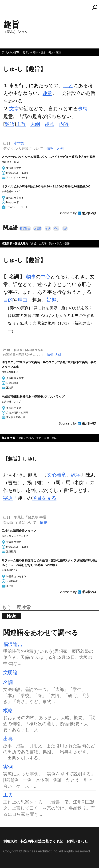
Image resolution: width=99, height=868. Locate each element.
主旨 (21, 124)
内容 (64, 124)
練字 (76, 475)
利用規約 (10, 841)
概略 (56, 228)
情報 (50, 149)
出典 (65, 228)
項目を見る (44, 498)
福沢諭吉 (25, 228)
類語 (10, 124)
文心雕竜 (57, 475)
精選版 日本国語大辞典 (15, 244)
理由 (23, 300)
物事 (31, 277)
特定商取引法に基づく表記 (42, 841)
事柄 (83, 109)
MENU (8, 9)
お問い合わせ (77, 841)
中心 (46, 277)
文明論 (38, 228)
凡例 (60, 149)
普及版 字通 (8, 438)
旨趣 (51, 300)
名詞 (48, 228)
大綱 (35, 124)
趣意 (47, 93)
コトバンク (51, 7)
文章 (14, 109)
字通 (8, 498)
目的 (8, 300)
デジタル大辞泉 (11, 52)
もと (68, 85)
